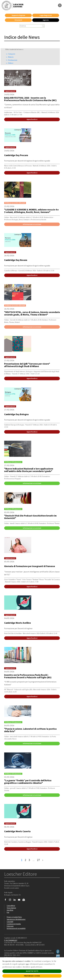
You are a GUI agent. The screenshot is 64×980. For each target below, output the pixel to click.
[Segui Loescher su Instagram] (11, 900)
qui (27, 964)
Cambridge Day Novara (16, 260)
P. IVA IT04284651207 (11, 940)
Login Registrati (46, 15)
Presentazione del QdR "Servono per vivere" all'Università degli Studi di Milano (27, 365)
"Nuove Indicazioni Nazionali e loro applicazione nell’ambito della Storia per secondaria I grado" (29, 470)
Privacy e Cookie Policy (14, 917)
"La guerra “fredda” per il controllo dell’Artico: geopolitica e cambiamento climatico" (28, 782)
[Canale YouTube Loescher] (20, 900)
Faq (8, 912)
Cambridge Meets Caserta (17, 831)
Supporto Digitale (18, 15)
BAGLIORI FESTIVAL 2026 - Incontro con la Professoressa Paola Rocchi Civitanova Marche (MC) (30, 99)
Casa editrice (11, 906)
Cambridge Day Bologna (16, 414)
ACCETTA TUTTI (32, 971)
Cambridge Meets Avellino (18, 623)
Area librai (10, 910)
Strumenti (18, 20)
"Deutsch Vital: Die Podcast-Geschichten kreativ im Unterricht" (30, 517)
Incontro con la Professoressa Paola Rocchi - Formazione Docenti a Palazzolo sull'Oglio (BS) (28, 676)
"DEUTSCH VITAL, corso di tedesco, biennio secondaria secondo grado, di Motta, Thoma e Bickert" (32, 313)
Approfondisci (32, 119)
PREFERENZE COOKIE (32, 976)
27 (38, 860)
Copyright (10, 922)
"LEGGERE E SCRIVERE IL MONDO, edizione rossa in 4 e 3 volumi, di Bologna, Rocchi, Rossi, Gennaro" (31, 211)
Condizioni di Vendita (14, 924)
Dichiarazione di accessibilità (16, 928)
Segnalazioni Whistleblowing (16, 919)
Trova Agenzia (11, 908)
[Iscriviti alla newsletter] (25, 900)
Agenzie (46, 20)
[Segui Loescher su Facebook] (6, 900)
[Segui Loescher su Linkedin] (15, 900)
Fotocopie (10, 926)
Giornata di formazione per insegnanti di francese (30, 566)
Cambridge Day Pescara (16, 155)
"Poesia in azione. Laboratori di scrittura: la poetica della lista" (30, 730)
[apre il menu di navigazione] (60, 5)
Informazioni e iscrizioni (32, 224)
